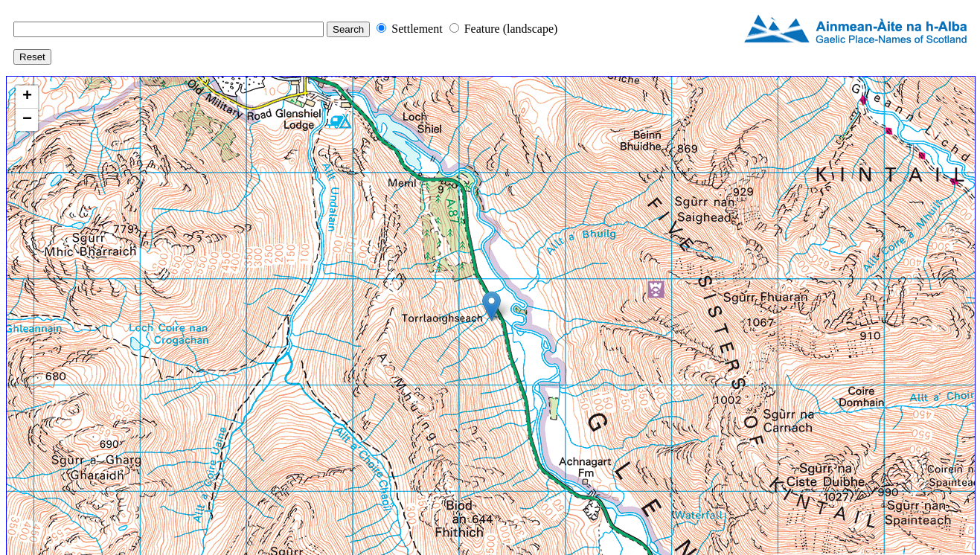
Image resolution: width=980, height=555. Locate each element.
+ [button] (27, 97)
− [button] (27, 120)
